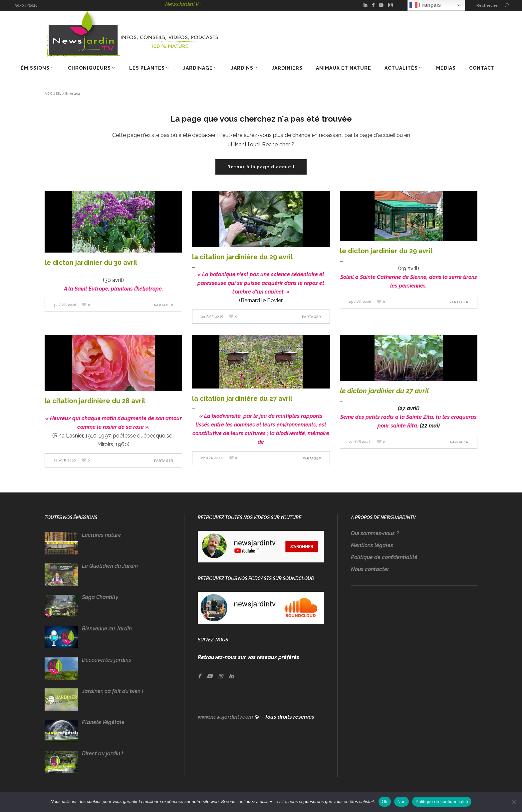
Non (402, 802)
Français (425, 5)
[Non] (514, 802)
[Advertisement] (414, 661)
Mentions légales (372, 545)
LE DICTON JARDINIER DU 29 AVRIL (386, 251)
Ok (385, 802)
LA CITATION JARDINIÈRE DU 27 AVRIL (242, 399)
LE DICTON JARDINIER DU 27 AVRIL (384, 391)
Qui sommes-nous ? (375, 533)
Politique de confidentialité (384, 557)
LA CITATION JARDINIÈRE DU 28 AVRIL (95, 401)
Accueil (53, 94)
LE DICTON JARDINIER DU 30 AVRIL (91, 263)
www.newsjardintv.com (225, 717)
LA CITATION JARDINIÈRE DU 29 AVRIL (242, 257)
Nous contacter (370, 569)
